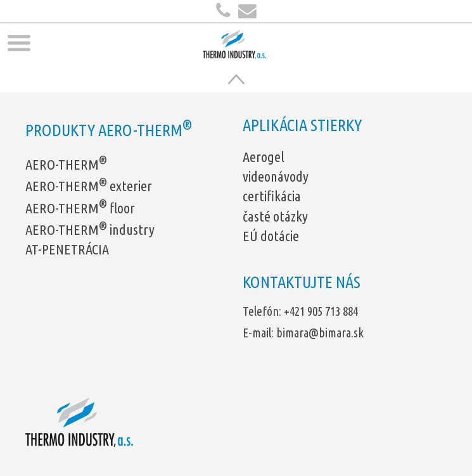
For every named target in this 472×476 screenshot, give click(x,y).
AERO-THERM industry (90, 229)
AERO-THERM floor (80, 208)
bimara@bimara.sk (320, 333)
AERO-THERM (66, 164)
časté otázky (275, 216)
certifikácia (272, 196)
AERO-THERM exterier (89, 186)
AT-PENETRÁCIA (67, 249)
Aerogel (264, 157)
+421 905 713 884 (321, 311)
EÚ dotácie (271, 236)
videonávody (276, 176)
